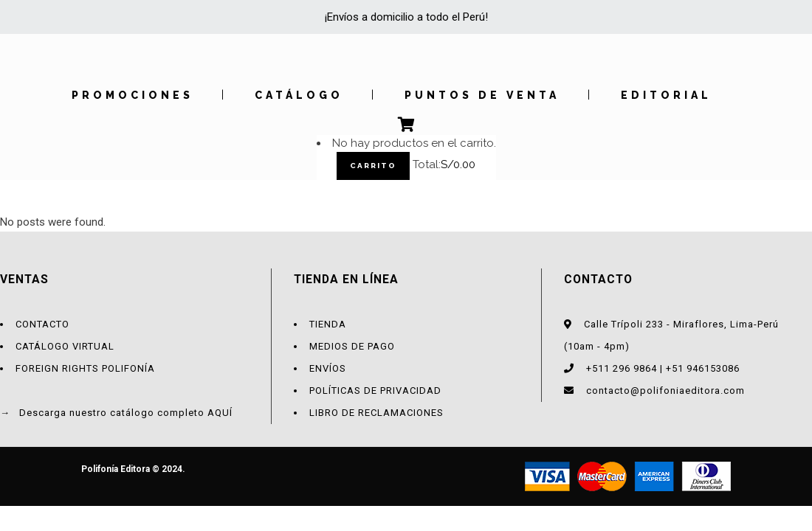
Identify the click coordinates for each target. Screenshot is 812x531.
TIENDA (328, 324)
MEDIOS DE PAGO (352, 346)
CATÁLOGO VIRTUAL (65, 346)
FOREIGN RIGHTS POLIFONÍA (85, 368)
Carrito (373, 166)
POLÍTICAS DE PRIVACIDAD (375, 391)
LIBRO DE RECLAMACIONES (376, 413)
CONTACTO (42, 324)
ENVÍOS (328, 368)
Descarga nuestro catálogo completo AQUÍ (126, 413)
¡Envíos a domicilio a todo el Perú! (406, 17)
